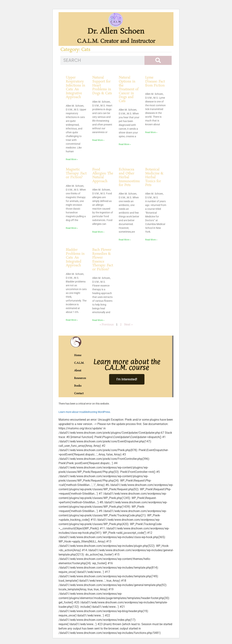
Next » (128, 324)
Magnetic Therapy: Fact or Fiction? (76, 173)
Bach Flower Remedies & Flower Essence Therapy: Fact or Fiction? (103, 260)
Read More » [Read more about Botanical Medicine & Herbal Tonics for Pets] (151, 240)
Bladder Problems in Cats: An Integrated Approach (75, 258)
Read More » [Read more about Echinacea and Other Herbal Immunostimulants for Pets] (125, 240)
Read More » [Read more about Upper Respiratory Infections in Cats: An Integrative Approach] (72, 159)
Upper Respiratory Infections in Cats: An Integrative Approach (75, 87)
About (78, 371)
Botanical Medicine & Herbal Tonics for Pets (154, 177)
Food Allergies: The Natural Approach (103, 175)
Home (78, 355)
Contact (78, 393)
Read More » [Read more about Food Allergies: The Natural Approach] (98, 232)
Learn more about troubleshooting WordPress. (85, 412)
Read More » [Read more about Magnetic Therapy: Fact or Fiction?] (72, 228)
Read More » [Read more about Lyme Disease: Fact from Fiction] (151, 132)
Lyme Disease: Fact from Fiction (155, 81)
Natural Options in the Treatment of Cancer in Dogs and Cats (129, 89)
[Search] (158, 60)
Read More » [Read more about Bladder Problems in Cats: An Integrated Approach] (72, 320)
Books (78, 386)
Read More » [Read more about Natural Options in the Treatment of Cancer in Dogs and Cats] (125, 144)
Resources (78, 378)
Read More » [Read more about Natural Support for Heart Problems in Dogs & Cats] (98, 140)
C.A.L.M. (78, 363)
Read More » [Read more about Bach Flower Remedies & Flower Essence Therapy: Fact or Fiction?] (98, 320)
